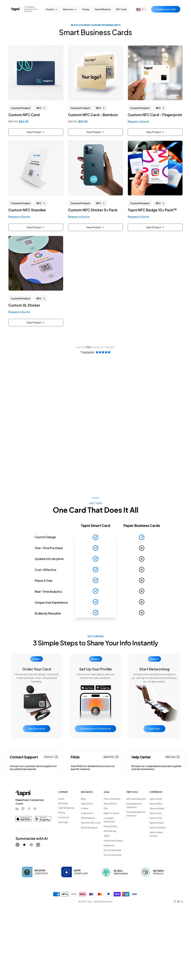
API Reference (88, 818)
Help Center (87, 804)
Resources (70, 9)
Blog (83, 799)
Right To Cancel (111, 813)
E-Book (85, 808)
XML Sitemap (110, 831)
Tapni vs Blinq (156, 804)
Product (52, 9)
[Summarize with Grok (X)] (31, 845)
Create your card (166, 9)
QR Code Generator (136, 799)
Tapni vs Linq (155, 813)
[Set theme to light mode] (178, 901)
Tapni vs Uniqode (157, 827)
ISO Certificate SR (112, 855)
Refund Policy (110, 804)
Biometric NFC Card (91, 823)
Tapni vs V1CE (156, 818)
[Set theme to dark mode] (182, 901)
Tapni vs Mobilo (157, 823)
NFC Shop (63, 803)
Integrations (87, 813)
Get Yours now (37, 729)
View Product (36, 132)
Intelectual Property (113, 841)
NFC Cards (121, 9)
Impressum (109, 845)
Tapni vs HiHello (157, 808)
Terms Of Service (112, 799)
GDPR (107, 836)
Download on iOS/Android (95, 729)
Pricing (86, 9)
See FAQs (154, 729)
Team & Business (103, 9)
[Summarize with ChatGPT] (17, 845)
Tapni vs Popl (155, 799)
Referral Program (89, 827)
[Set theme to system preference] (175, 901)
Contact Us (64, 817)
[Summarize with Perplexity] (38, 845)
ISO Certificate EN (112, 850)
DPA (106, 808)
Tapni (90, 901)
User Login (63, 822)
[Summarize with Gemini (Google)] (24, 845)
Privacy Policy (110, 826)
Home (61, 799)
